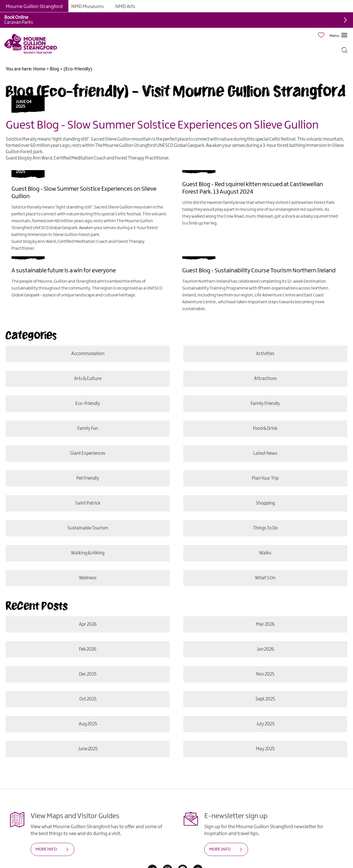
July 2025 (265, 724)
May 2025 (265, 749)
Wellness (88, 578)
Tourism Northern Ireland (206, 282)
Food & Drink (265, 429)
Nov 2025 (265, 674)
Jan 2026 (265, 649)
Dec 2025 (88, 674)
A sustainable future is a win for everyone (64, 271)
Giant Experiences (88, 453)
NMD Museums (88, 7)
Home (39, 69)
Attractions (265, 379)
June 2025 (88, 749)
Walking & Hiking (88, 553)
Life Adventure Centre (275, 295)
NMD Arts (125, 7)
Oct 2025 (88, 699)
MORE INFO (46, 849)
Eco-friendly (88, 404)
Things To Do (265, 528)
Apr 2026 (88, 624)
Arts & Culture (88, 379)
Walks (265, 553)
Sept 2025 (265, 699)
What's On (265, 578)
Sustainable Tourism (88, 528)
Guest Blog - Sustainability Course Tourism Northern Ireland (259, 271)
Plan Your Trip (265, 478)
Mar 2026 (265, 624)
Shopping (265, 503)
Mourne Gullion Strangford (34, 7)
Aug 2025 (88, 724)
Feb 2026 (88, 649)
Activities (265, 354)
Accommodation (88, 354)
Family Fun (88, 429)
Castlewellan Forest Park (312, 203)
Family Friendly (265, 404)
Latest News (265, 453)
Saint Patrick (88, 503)
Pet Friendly (88, 478)
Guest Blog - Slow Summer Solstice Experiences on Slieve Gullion (162, 125)
